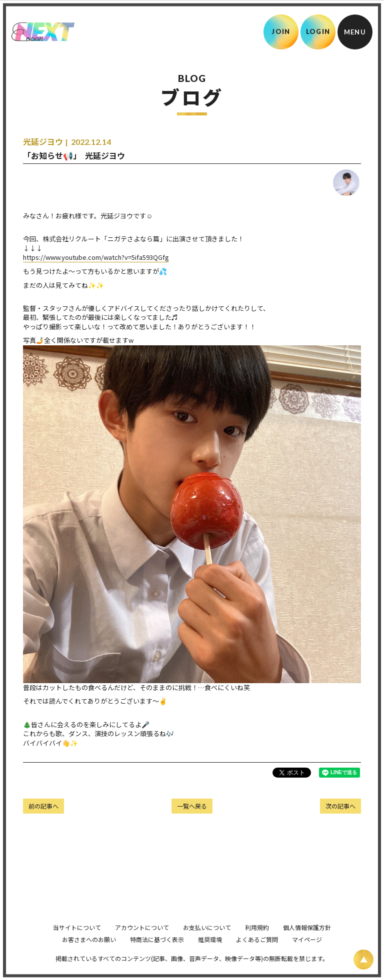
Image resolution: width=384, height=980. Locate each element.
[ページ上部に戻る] (363, 960)
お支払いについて (207, 941)
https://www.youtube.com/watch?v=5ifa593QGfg (96, 257)
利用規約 (257, 941)
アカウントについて (142, 941)
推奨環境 (210, 953)
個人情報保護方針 (307, 941)
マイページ (307, 953)
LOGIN (318, 31)
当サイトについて (77, 941)
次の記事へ (340, 806)
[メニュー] (355, 32)
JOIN (281, 31)
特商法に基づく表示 (157, 953)
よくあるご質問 (257, 953)
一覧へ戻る (192, 806)
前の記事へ (43, 806)
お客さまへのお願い (89, 953)
